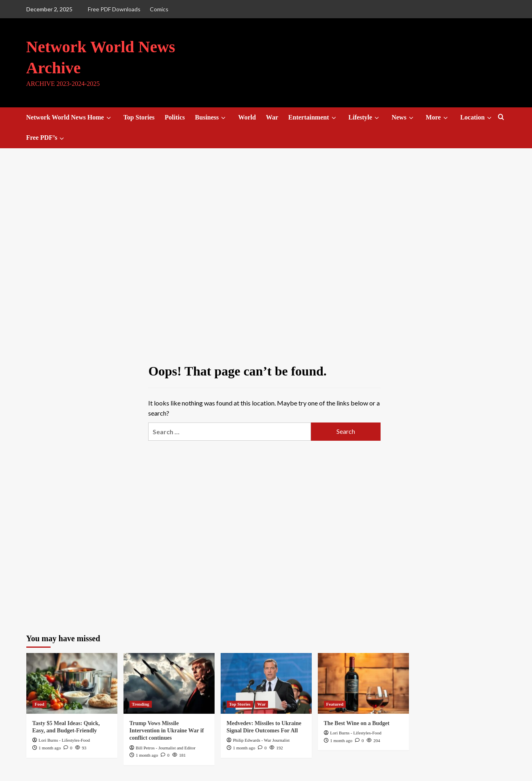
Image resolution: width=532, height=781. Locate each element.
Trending (141, 704)
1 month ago (50, 748)
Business (212, 118)
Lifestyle (365, 118)
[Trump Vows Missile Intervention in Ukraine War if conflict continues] (169, 683)
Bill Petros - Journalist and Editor (166, 748)
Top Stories (139, 117)
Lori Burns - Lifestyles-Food (64, 740)
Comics (159, 9)
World (247, 117)
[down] (109, 118)
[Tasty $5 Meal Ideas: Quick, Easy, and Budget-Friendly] (72, 683)
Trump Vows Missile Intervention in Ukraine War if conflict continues (167, 731)
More (438, 118)
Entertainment (313, 118)
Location (477, 118)
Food (40, 704)
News (403, 118)
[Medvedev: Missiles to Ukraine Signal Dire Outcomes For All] (266, 683)
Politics (175, 117)
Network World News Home (70, 118)
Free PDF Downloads (114, 9)
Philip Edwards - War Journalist (261, 740)
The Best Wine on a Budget (357, 723)
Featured (335, 704)
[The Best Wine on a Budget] (363, 683)
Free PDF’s (47, 138)
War (272, 117)
